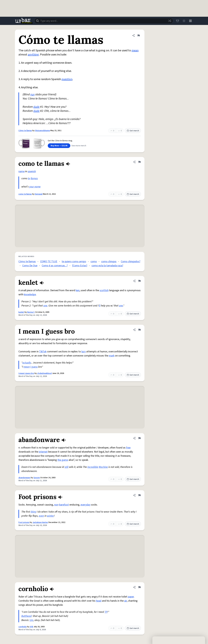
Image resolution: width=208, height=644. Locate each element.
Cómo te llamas (25, 131)
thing (33, 512)
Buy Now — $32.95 (59, 146)
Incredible (93, 467)
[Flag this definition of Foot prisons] (139, 495)
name (22, 171)
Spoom (37, 478)
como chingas (109, 261)
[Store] (178, 21)
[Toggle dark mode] (184, 21)
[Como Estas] (80, 266)
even (41, 516)
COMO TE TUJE (49, 261)
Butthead (26, 616)
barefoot (64, 505)
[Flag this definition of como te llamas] (139, 162)
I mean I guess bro (26, 373)
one (45, 306)
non (56, 505)
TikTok (43, 352)
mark (112, 356)
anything (33, 55)
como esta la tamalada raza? (107, 266)
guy (33, 94)
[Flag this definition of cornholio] (139, 587)
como (94, 261)
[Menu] (190, 21)
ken (78, 290)
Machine (103, 467)
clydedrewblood (44, 373)
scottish (104, 290)
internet (43, 452)
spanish (32, 171)
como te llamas (25, 194)
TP (106, 612)
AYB (31, 627)
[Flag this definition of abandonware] (139, 438)
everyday (85, 505)
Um (31, 620)
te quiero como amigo (74, 261)
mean (135, 50)
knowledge (30, 294)
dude (36, 107)
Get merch (133, 131)
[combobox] (104, 21)
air (126, 601)
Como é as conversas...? (55, 266)
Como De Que (30, 266)
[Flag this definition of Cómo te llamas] (139, 36)
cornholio (23, 627)
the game (63, 460)
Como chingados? (131, 261)
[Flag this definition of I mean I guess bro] (139, 330)
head (99, 601)
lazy (84, 352)
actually (27, 363)
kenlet (21, 312)
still (66, 467)
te (29, 178)
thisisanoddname (42, 131)
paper (131, 597)
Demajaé (39, 194)
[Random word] (170, 21)
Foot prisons (24, 522)
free (128, 448)
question (67, 79)
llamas (34, 178)
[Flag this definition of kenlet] (139, 281)
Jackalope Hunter (40, 522)
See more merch (79, 146)
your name (35, 187)
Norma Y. (31, 312)
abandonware (24, 478)
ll (100, 306)
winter (50, 516)
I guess (34, 367)
